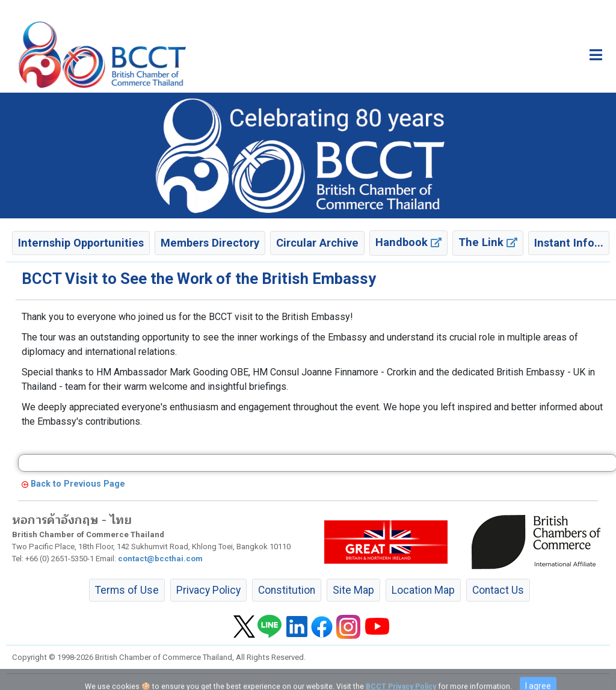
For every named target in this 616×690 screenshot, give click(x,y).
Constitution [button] (287, 590)
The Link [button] (488, 242)
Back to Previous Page (78, 484)
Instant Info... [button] (569, 243)
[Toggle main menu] (596, 55)
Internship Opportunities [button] (81, 243)
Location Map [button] (423, 590)
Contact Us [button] (498, 590)
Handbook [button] (408, 242)
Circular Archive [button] (317, 243)
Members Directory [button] (210, 243)
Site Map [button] (353, 590)
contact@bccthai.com (160, 559)
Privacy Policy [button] (208, 590)
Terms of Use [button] (127, 590)
